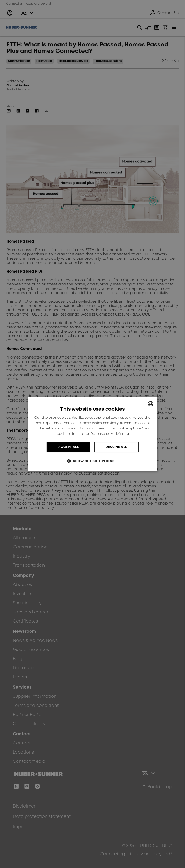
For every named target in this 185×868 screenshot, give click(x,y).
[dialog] (92, 434)
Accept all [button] (68, 447)
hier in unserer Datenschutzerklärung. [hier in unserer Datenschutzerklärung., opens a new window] (97, 434)
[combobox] (151, 404)
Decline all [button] (116, 447)
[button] (92, 461)
